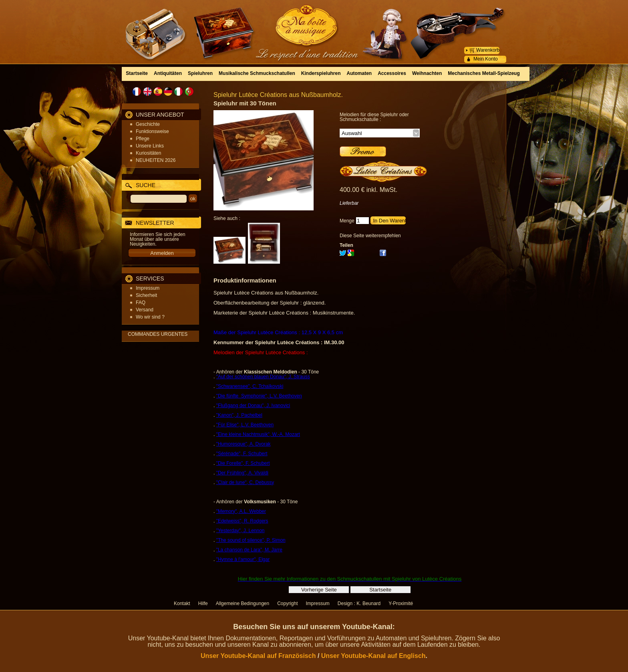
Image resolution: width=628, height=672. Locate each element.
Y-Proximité (401, 603)
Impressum (148, 288)
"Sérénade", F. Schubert (242, 454)
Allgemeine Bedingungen (243, 603)
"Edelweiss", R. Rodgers (242, 521)
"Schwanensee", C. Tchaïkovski (250, 386)
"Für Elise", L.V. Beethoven (245, 425)
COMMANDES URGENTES (158, 334)
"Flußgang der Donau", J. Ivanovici (253, 406)
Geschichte (148, 124)
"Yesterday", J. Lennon (241, 531)
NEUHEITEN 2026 (156, 160)
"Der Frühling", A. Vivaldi (242, 473)
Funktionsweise (152, 131)
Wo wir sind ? (150, 317)
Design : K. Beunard (359, 603)
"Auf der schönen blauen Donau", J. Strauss (263, 377)
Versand (145, 310)
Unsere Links (150, 146)
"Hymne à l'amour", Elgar (243, 559)
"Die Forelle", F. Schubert (243, 463)
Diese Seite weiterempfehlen (370, 236)
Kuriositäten (148, 153)
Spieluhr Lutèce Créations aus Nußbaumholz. (278, 95)
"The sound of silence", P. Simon (251, 540)
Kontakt (182, 603)
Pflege (143, 139)
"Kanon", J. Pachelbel (239, 415)
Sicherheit (146, 295)
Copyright (287, 603)
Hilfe (203, 603)
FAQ (141, 303)
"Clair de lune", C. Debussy (245, 482)
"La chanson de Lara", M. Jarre (249, 550)
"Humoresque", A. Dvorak (244, 444)
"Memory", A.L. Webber (241, 511)
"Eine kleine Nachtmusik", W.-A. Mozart (258, 434)
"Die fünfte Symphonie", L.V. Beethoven (259, 396)
